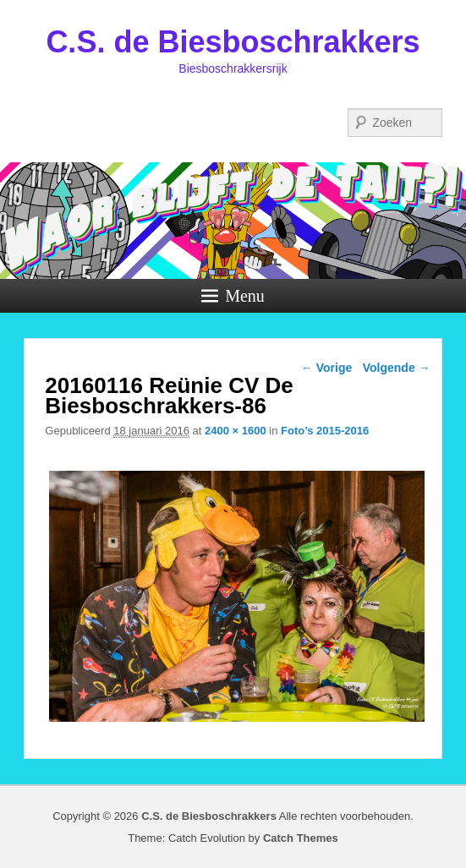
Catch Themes (301, 838)
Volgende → (397, 368)
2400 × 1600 (236, 431)
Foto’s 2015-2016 (325, 431)
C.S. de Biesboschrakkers (233, 42)
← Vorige (326, 368)
